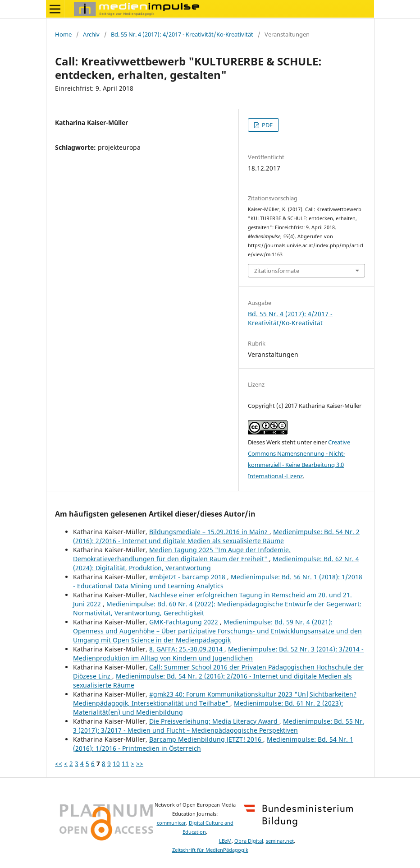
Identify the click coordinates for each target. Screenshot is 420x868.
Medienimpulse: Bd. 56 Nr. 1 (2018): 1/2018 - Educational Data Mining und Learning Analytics (218, 581)
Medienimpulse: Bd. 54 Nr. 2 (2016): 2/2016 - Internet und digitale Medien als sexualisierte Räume (216, 536)
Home (63, 34)
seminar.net (280, 841)
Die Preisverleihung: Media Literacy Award (214, 721)
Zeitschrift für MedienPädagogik (210, 850)
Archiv (91, 34)
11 (125, 764)
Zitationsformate (277, 271)
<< (59, 764)
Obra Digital (249, 841)
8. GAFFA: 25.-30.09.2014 (187, 649)
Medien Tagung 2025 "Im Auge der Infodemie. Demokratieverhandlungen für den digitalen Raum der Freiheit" (182, 554)
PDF (267, 125)
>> (140, 764)
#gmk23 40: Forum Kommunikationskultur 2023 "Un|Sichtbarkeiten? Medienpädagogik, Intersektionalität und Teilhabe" (215, 699)
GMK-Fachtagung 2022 (185, 622)
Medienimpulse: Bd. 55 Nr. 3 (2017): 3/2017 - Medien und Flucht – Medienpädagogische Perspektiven (219, 726)
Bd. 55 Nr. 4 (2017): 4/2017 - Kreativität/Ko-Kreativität (182, 34)
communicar (171, 823)
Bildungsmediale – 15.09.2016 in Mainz (209, 532)
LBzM (225, 841)
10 (116, 764)
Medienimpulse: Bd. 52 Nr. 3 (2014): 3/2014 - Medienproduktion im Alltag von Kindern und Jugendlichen (218, 653)
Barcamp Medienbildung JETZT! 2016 (206, 739)
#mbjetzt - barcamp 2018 (188, 577)
